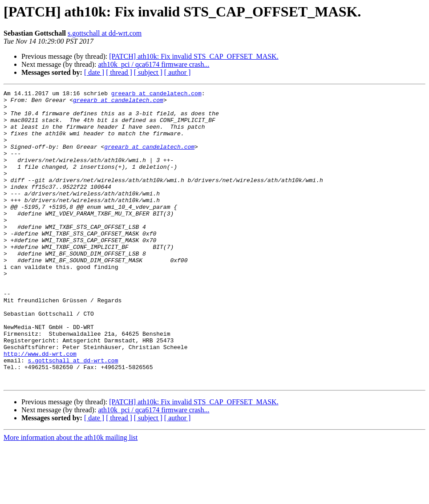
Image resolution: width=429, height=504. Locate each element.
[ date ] (94, 72)
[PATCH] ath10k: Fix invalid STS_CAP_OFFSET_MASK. (194, 56)
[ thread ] (119, 72)
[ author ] (178, 72)
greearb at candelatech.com (156, 94)
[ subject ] (148, 72)
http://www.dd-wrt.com (40, 407)
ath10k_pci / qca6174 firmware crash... (154, 64)
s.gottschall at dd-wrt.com (105, 33)
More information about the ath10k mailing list (71, 496)
